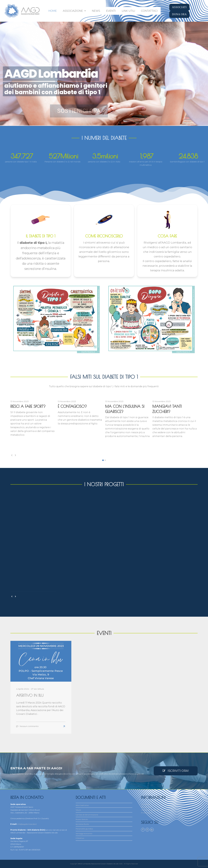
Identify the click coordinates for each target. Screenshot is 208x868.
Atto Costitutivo (82, 805)
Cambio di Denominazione (87, 815)
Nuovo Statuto (82, 819)
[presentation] (12, 455)
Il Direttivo (80, 838)
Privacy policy (147, 813)
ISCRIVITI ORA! (176, 771)
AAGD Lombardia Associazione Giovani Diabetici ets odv (98, 864)
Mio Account (146, 807)
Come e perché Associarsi (151, 810)
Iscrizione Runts (82, 824)
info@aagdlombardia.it (27, 824)
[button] (103, 460)
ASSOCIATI (179, 7)
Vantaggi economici (84, 833)
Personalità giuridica (84, 829)
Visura (78, 810)
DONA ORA (179, 14)
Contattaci (145, 804)
